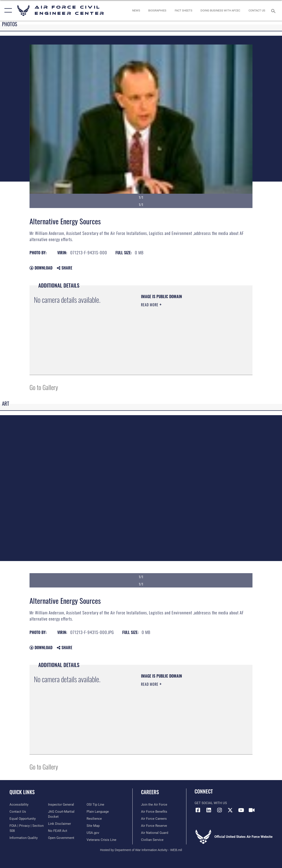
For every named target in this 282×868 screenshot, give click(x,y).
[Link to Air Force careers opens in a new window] (154, 819)
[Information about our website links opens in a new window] (59, 824)
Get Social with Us (211, 803)
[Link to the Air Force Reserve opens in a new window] (154, 826)
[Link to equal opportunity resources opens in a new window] (23, 819)
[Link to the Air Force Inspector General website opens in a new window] (61, 805)
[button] (7, 10)
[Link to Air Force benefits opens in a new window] (154, 812)
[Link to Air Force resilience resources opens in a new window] (94, 819)
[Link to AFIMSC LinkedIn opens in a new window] (209, 810)
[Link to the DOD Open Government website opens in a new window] (61, 838)
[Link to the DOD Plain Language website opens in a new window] (98, 812)
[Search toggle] (274, 10)
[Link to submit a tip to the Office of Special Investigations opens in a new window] (95, 805)
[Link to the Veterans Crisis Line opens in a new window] (101, 840)
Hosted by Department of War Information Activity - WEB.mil (141, 850)
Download (41, 268)
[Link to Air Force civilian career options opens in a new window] (152, 840)
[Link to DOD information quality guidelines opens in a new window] (24, 838)
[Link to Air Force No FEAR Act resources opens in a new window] (58, 831)
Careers (150, 792)
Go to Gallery (44, 387)
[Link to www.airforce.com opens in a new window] (154, 805)
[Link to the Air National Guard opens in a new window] (155, 833)
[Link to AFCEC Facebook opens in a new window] (198, 810)
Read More (150, 305)
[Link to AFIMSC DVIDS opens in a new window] (252, 810)
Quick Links (22, 792)
